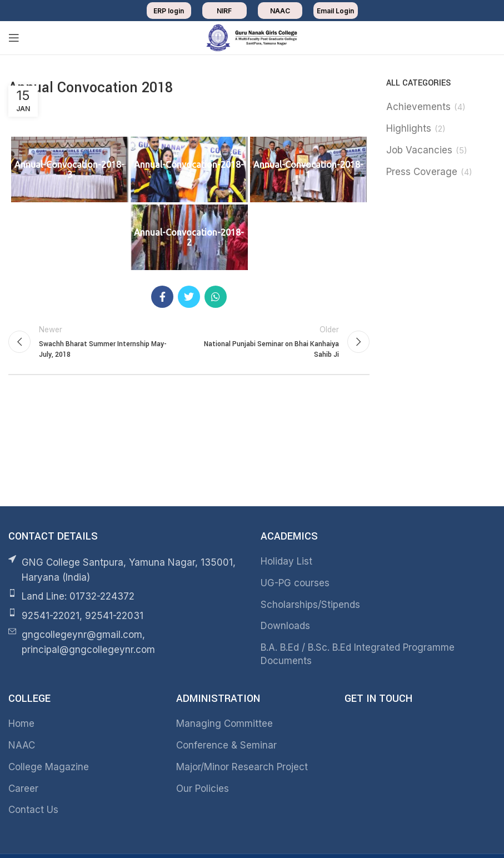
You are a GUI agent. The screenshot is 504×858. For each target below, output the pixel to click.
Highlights (409, 128)
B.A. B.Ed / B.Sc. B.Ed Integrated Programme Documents (358, 654)
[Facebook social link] (162, 297)
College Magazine (49, 767)
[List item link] (126, 597)
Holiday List (286, 561)
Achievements (418, 107)
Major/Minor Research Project (242, 767)
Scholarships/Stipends (310, 605)
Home (21, 724)
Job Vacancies (419, 150)
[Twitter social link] (189, 297)
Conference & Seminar (226, 745)
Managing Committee (224, 724)
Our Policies (203, 789)
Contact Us (33, 810)
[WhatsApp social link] (216, 297)
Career (23, 789)
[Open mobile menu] (14, 38)
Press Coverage (422, 172)
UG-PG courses (295, 583)
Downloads (285, 626)
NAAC (22, 745)
